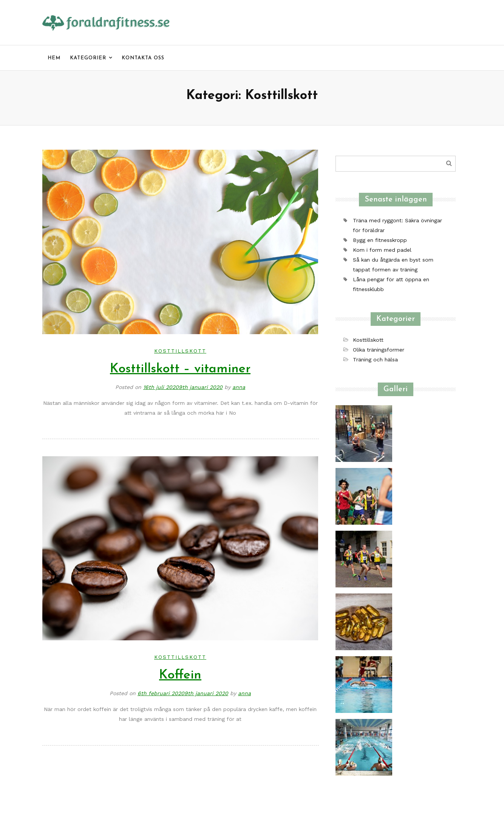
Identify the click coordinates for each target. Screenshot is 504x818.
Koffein (180, 675)
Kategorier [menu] (88, 58)
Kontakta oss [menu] (143, 58)
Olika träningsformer (379, 350)
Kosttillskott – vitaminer (180, 369)
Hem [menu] (54, 58)
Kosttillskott (180, 351)
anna (239, 387)
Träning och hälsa (375, 359)
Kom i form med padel (382, 250)
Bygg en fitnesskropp (380, 240)
